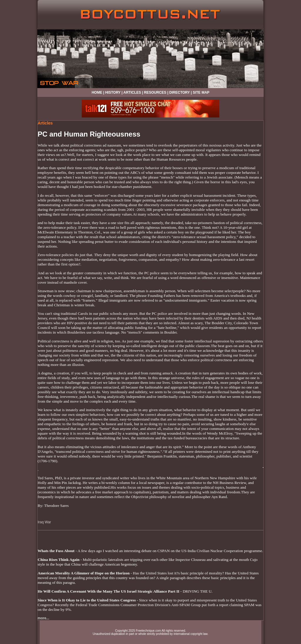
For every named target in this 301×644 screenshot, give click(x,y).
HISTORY (113, 93)
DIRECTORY (180, 93)
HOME (97, 93)
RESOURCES (155, 93)
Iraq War (44, 522)
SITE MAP (201, 93)
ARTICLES (132, 93)
